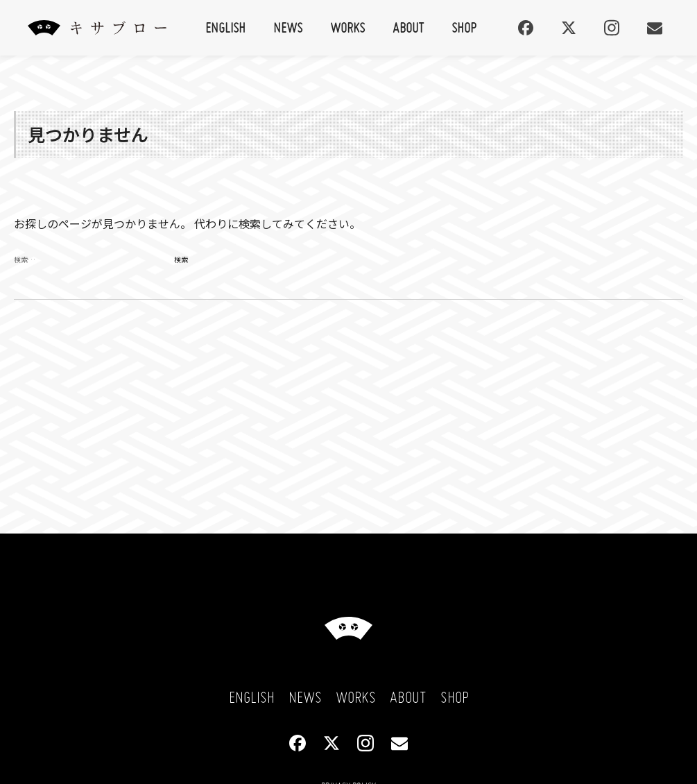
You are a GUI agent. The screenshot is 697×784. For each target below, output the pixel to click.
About (408, 27)
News (288, 27)
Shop (464, 27)
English (225, 27)
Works (347, 27)
